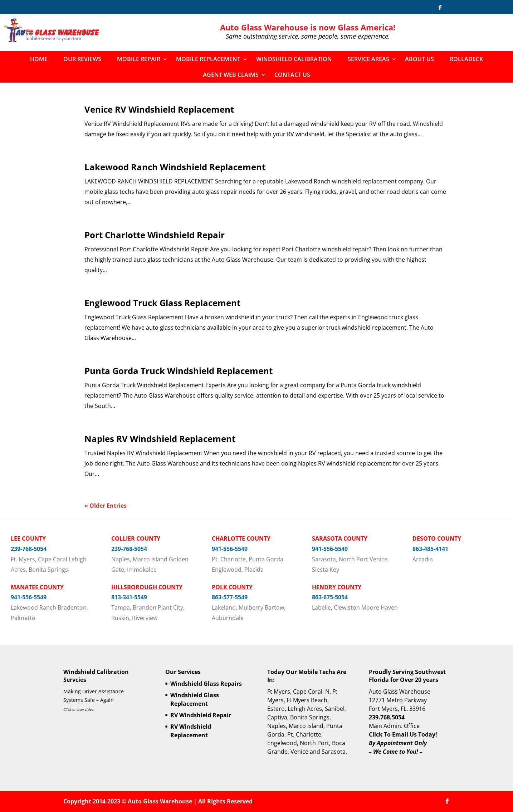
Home (39, 59)
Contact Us (292, 75)
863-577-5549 (230, 597)
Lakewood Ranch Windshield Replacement (175, 167)
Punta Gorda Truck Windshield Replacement (179, 371)
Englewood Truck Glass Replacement (162, 303)
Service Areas (368, 59)
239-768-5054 (29, 549)
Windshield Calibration (294, 59)
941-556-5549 (230, 549)
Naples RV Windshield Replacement (160, 439)
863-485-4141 (430, 549)
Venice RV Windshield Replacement (159, 109)
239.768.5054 (387, 717)
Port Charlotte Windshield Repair (155, 235)
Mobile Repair (139, 59)
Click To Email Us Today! (403, 734)
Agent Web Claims (231, 75)
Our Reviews (82, 59)
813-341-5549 (129, 597)
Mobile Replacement (208, 59)
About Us (419, 59)
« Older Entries (106, 506)
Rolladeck (466, 59)
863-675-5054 (330, 597)
